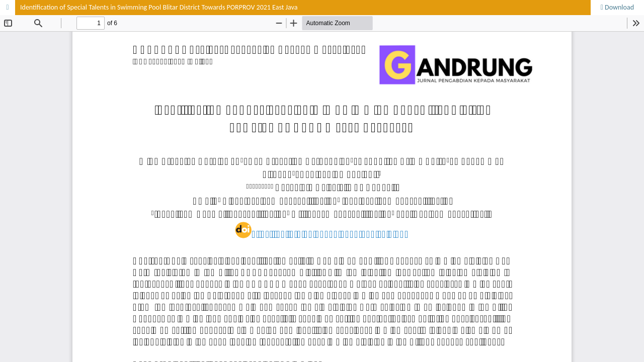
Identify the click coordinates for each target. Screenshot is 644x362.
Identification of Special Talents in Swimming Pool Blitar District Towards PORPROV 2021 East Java (159, 7)
